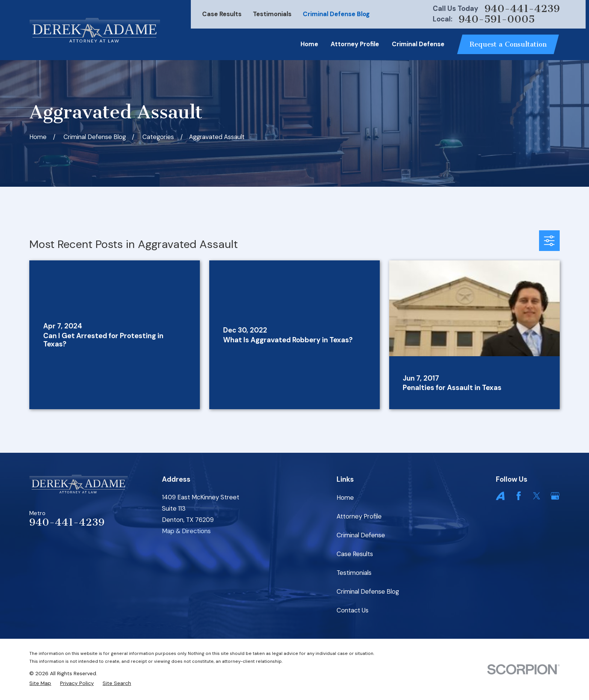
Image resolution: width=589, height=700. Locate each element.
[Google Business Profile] (555, 496)
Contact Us (353, 610)
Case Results (222, 14)
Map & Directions (186, 531)
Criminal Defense (361, 535)
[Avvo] (500, 496)
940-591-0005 (497, 19)
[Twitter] (537, 496)
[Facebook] (519, 496)
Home (345, 497)
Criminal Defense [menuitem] (418, 44)
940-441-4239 (522, 9)
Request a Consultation (508, 44)
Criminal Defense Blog (336, 14)
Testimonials (272, 14)
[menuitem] (40, 683)
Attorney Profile (359, 516)
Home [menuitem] (309, 44)
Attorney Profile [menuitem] (355, 44)
